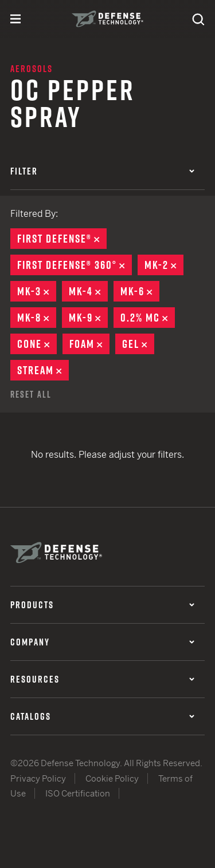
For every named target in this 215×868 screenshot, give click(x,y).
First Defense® (62, 239)
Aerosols (32, 69)
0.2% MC (148, 318)
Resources (102, 679)
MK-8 (37, 318)
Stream (43, 370)
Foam (89, 344)
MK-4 (88, 291)
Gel (138, 344)
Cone (37, 344)
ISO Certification (78, 793)
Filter (102, 171)
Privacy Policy (38, 778)
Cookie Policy (112, 778)
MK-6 (140, 291)
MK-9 (88, 318)
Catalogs (102, 716)
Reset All (31, 394)
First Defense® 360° (75, 265)
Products (102, 605)
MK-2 (164, 265)
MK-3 (37, 291)
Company (102, 642)
